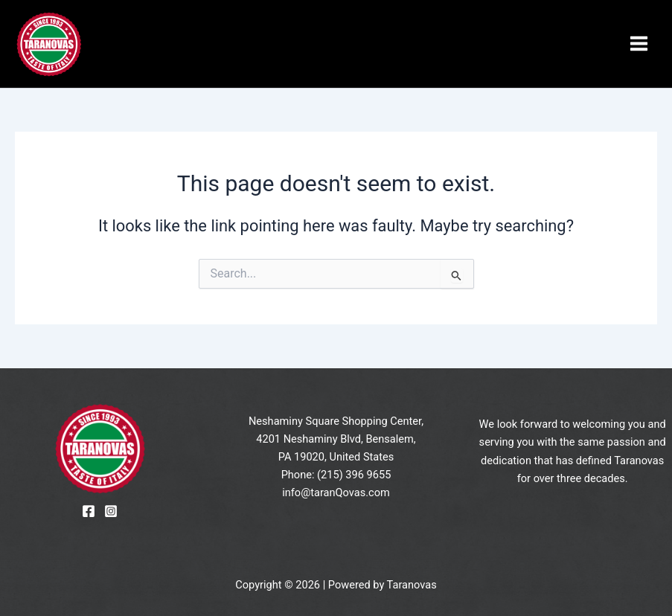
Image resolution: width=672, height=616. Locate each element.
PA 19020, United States (336, 457)
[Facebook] (89, 511)
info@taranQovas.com (336, 493)
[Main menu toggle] (639, 44)
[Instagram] (111, 511)
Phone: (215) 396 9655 (336, 475)
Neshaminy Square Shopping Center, (336, 421)
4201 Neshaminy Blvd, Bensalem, (336, 439)
